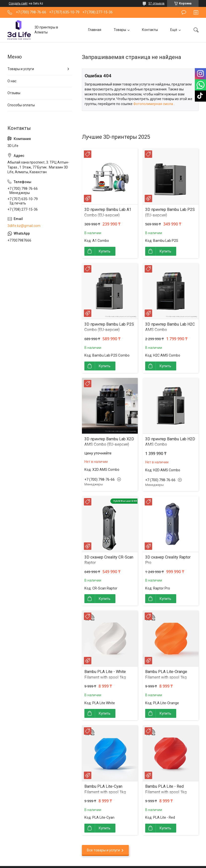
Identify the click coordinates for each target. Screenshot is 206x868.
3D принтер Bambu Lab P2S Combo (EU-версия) (109, 327)
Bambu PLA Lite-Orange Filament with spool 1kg (166, 674)
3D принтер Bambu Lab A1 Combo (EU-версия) (108, 212)
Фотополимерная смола (154, 104)
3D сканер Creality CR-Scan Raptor (109, 560)
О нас (12, 81)
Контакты (150, 30)
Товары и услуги (21, 69)
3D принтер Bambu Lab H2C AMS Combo (170, 327)
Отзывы (14, 93)
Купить (105, 251)
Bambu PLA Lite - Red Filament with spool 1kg (166, 789)
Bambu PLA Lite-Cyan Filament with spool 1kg (105, 789)
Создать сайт (18, 3)
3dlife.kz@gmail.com (24, 226)
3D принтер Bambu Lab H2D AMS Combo (170, 442)
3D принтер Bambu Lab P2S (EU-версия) (170, 212)
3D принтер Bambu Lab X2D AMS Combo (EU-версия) (109, 442)
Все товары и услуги (103, 850)
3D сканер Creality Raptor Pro (168, 560)
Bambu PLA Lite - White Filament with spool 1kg (105, 674)
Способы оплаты (21, 105)
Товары (120, 30)
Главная (95, 30)
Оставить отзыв (184, 12)
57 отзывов (156, 3)
